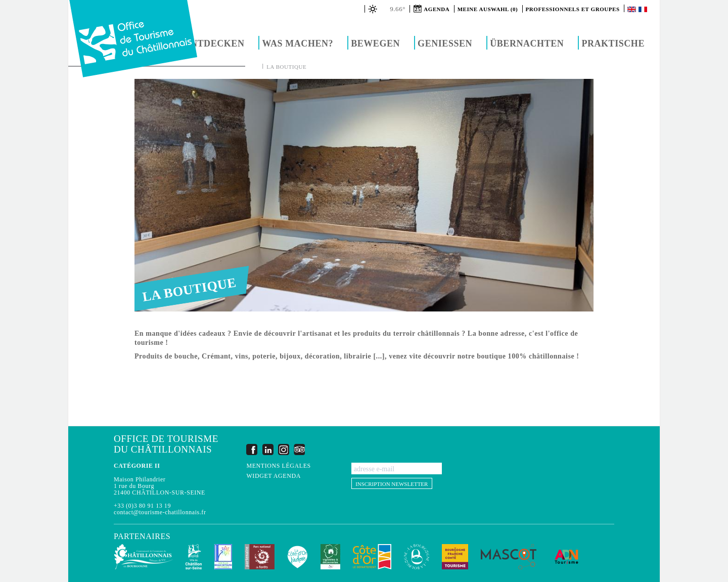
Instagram (284, 449)
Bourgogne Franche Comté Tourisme (455, 557)
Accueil (255, 66)
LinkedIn (268, 449)
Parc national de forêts (260, 557)
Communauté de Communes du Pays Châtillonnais (143, 557)
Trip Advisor (299, 449)
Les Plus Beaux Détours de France (223, 557)
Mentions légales (278, 466)
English (632, 9)
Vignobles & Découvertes (330, 557)
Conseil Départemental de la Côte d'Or (372, 557)
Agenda (437, 9)
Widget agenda (273, 476)
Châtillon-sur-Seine (194, 557)
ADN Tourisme (566, 557)
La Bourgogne (417, 557)
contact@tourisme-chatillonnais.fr (160, 512)
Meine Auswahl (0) (488, 9)
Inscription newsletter (392, 484)
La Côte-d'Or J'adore (298, 557)
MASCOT (509, 557)
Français (644, 9)
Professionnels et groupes (573, 9)
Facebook (252, 449)
